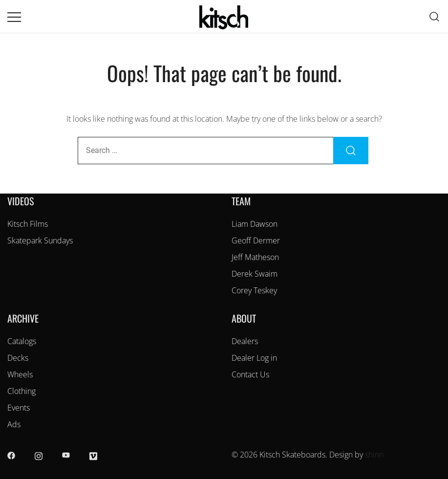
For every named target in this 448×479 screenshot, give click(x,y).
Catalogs (22, 341)
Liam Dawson (255, 224)
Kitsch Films (28, 224)
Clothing (21, 391)
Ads (14, 424)
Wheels (20, 374)
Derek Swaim (255, 274)
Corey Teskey (254, 290)
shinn (374, 455)
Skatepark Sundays (40, 240)
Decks (18, 358)
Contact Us (250, 374)
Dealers (245, 341)
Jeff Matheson (255, 257)
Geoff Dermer (256, 240)
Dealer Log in (254, 358)
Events (19, 408)
